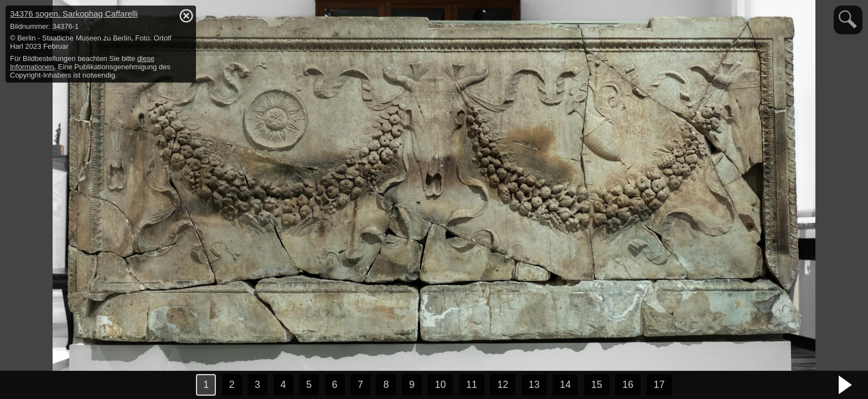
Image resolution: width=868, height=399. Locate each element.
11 (472, 385)
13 (534, 385)
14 (565, 385)
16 (628, 385)
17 (659, 385)
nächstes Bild (846, 385)
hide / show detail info (186, 16)
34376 (74, 14)
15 (597, 385)
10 (440, 385)
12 (503, 385)
